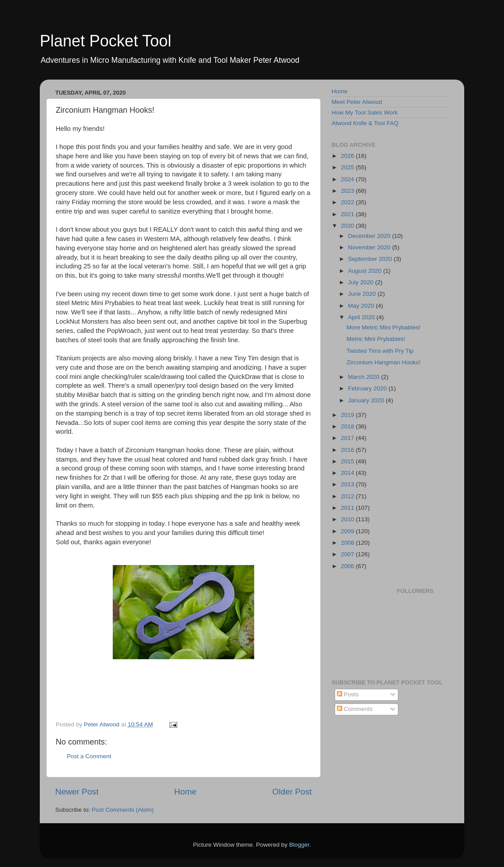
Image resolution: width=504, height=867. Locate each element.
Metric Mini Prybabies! (376, 339)
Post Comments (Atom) (123, 810)
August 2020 (366, 271)
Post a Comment (89, 756)
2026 (348, 156)
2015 (348, 461)
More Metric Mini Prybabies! (384, 327)
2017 (348, 438)
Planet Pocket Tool (106, 41)
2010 (348, 519)
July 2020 (362, 282)
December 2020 (370, 236)
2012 (348, 496)
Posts (348, 694)
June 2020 (363, 294)
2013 (348, 484)
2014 (348, 473)
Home (185, 792)
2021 (348, 214)
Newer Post (77, 792)
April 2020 (362, 317)
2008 (348, 543)
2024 (348, 179)
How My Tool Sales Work (365, 113)
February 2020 (368, 388)
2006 (348, 566)
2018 (348, 426)
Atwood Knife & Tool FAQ (365, 123)
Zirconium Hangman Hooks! (384, 362)
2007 (348, 554)
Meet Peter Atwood (357, 102)
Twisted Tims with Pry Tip (380, 351)
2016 (348, 450)
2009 (348, 531)
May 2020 (362, 306)
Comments (355, 709)
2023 (348, 191)
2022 (348, 202)
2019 (348, 415)
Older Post (292, 792)
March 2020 (365, 377)
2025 (348, 167)
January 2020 (367, 400)
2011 (348, 508)
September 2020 (371, 259)
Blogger (299, 845)
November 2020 (370, 247)
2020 (348, 226)
